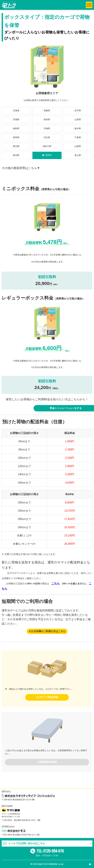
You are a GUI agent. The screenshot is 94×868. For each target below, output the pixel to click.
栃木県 (78, 128)
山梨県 (78, 146)
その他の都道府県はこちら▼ (21, 168)
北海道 (16, 111)
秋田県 (47, 119)
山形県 (78, 119)
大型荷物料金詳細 (47, 762)
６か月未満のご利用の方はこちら (47, 631)
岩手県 (78, 111)
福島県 (16, 128)
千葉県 (78, 137)
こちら (55, 583)
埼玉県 (47, 137)
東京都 (16, 146)
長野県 (48, 155)
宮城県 (16, 119)
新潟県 (16, 155)
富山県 (78, 155)
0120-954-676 (54, 851)
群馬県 (16, 137)
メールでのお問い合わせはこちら (27, 843)
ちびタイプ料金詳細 (47, 697)
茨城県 (47, 128)
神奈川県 (47, 146)
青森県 (47, 111)
